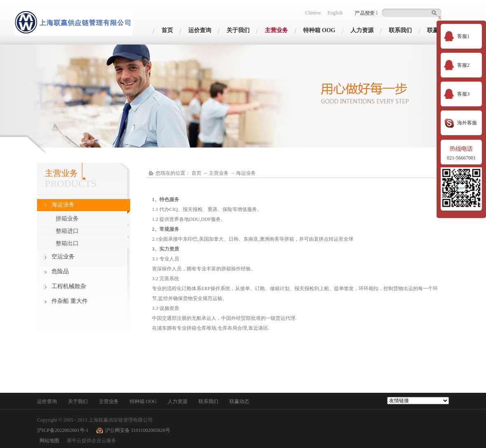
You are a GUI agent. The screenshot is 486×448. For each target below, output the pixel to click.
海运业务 (246, 173)
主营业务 (219, 173)
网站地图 (48, 441)
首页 (167, 30)
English (335, 13)
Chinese (313, 13)
